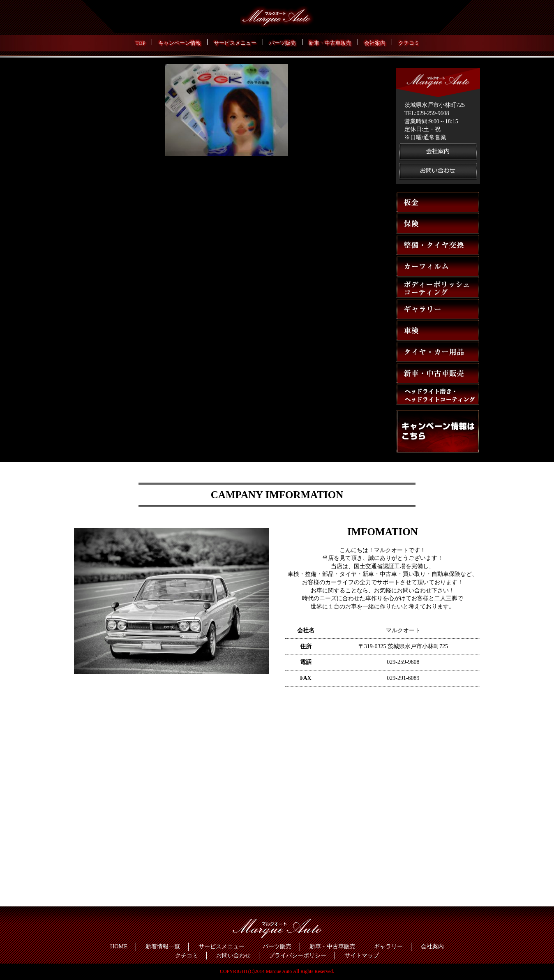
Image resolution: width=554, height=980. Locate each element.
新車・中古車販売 (332, 946)
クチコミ (187, 955)
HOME (119, 946)
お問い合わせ (233, 955)
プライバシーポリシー (298, 955)
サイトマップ (362, 955)
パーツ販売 (277, 946)
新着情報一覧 (163, 946)
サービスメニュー (222, 946)
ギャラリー (388, 946)
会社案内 (432, 946)
